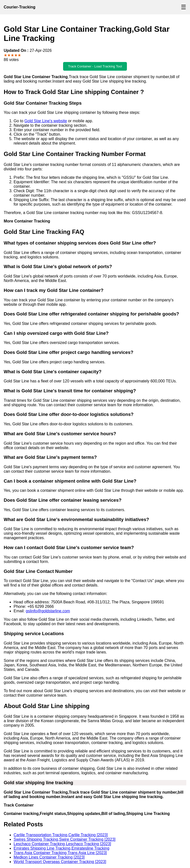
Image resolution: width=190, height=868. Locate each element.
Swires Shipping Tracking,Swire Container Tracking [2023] (65, 839)
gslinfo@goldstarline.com (48, 611)
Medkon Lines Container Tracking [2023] (49, 857)
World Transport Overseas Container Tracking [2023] (60, 862)
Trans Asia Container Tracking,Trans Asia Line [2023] (60, 853)
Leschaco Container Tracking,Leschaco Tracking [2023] (62, 844)
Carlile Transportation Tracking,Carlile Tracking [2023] (61, 835)
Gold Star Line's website (46, 121)
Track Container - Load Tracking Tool (95, 66)
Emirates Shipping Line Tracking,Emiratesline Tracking (61, 848)
